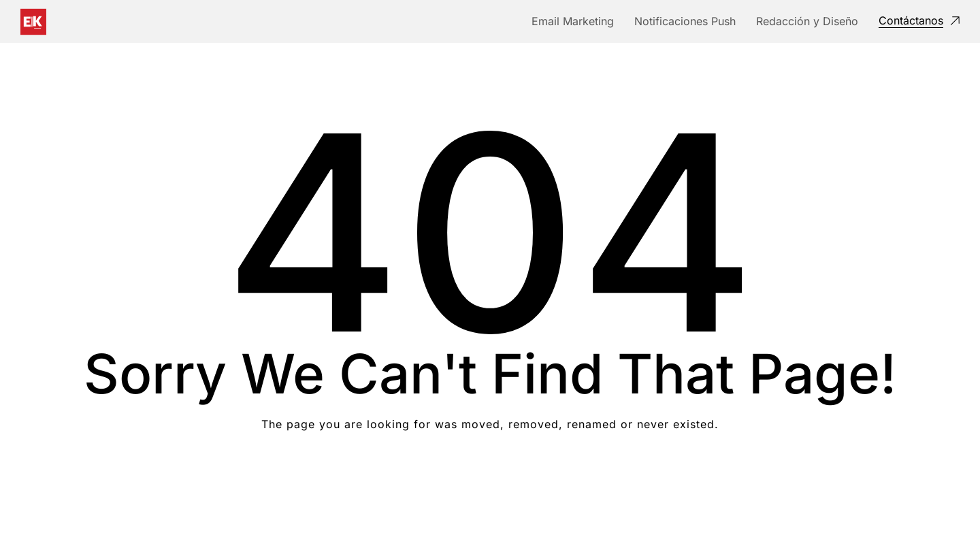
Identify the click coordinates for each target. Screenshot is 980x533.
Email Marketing (573, 21)
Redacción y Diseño (807, 21)
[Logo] (33, 22)
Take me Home (490, 479)
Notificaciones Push (685, 21)
